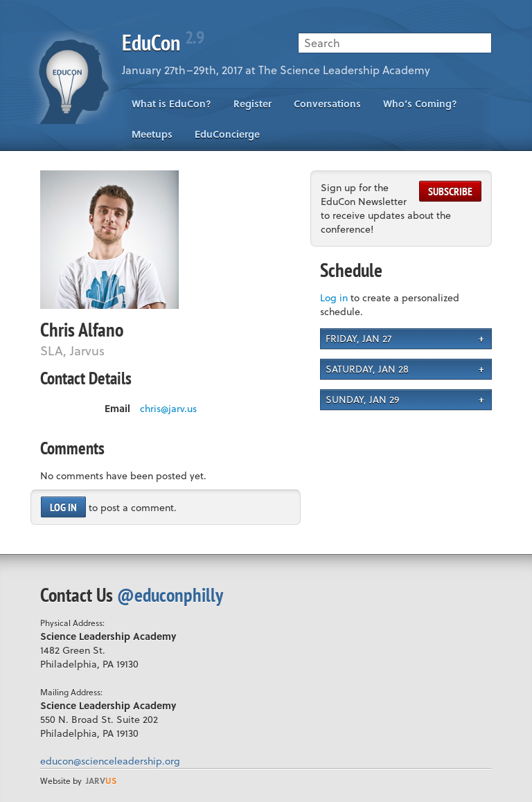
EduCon (163, 42)
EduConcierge (227, 134)
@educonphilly (170, 595)
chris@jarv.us (168, 409)
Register (252, 104)
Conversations (327, 104)
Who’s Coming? (420, 104)
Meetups (152, 134)
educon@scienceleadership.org (110, 761)
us (101, 781)
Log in (63, 507)
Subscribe (450, 191)
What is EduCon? (171, 104)
